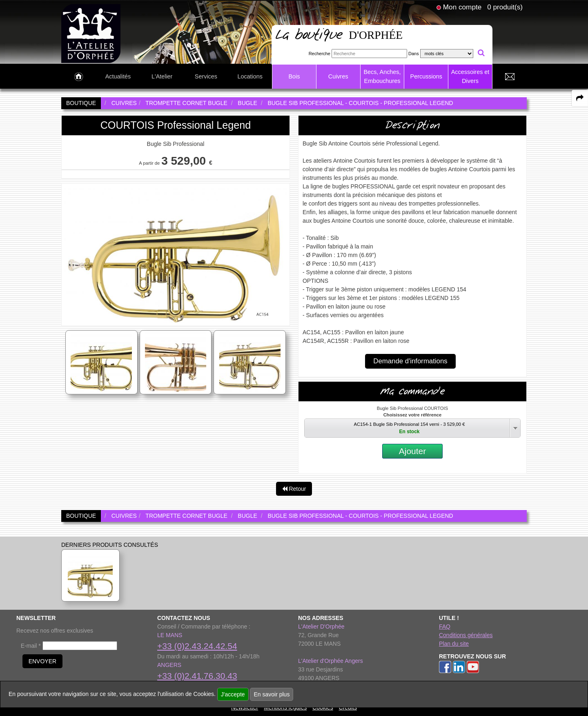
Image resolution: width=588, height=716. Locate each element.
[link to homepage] (91, 33)
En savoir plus (272, 694)
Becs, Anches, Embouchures (382, 76)
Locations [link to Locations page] (250, 76)
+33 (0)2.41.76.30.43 (197, 676)
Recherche (320, 54)
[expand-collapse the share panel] (580, 98)
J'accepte (233, 694)
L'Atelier (162, 76)
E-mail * (31, 646)
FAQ (445, 626)
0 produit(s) (505, 7)
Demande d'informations (410, 361)
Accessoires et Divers (470, 76)
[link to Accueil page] (79, 77)
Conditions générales (466, 635)
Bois (294, 76)
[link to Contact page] (510, 77)
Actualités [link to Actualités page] (118, 76)
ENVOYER (42, 661)
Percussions (426, 76)
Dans (414, 54)
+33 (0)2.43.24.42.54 (197, 646)
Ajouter (413, 451)
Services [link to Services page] (206, 76)
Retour (294, 489)
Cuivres (338, 76)
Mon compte (462, 7)
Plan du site (454, 644)
